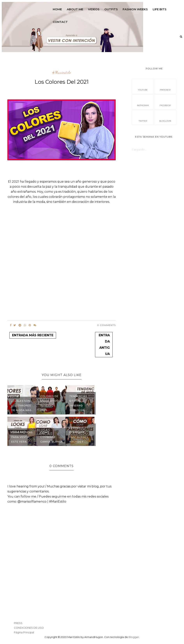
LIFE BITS (160, 9)
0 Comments (106, 325)
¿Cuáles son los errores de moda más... (22, 406)
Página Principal (24, 632)
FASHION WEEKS (135, 9)
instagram (143, 102)
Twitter (143, 117)
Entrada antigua (104, 345)
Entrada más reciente (33, 335)
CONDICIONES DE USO (29, 628)
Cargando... (139, 149)
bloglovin (165, 117)
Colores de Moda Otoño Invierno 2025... (51, 403)
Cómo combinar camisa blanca (52, 437)
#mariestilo (62, 73)
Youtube (143, 86)
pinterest (165, 86)
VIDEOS (94, 9)
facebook (165, 102)
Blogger (134, 637)
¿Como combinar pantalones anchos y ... (79, 435)
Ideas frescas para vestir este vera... (22, 437)
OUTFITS (111, 9)
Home (57, 9)
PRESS (18, 623)
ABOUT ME (75, 9)
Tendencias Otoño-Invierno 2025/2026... (78, 403)
